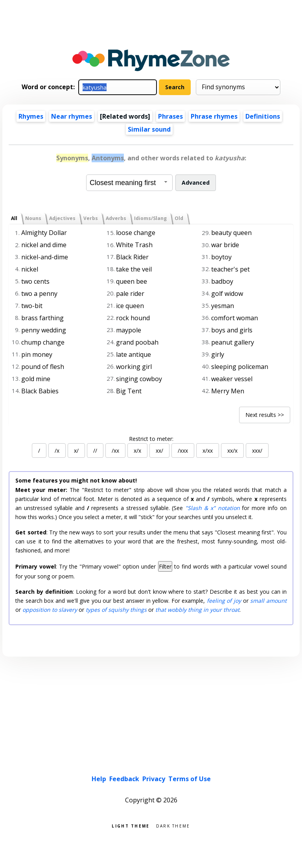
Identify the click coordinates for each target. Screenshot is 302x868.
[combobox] (129, 183)
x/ (76, 451)
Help (99, 779)
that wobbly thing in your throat (197, 610)
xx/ (159, 451)
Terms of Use (190, 779)
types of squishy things (116, 610)
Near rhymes (72, 116)
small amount (268, 601)
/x (57, 451)
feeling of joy (224, 601)
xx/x (232, 451)
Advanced (196, 183)
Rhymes (31, 116)
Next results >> (265, 415)
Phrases (170, 116)
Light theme (131, 825)
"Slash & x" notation (212, 508)
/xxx (183, 451)
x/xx (208, 451)
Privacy (154, 779)
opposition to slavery (50, 610)
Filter (165, 566)
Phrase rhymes (214, 116)
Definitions (263, 116)
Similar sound (149, 129)
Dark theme (173, 825)
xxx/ (257, 451)
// (95, 451)
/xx (115, 451)
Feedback (124, 779)
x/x (137, 451)
